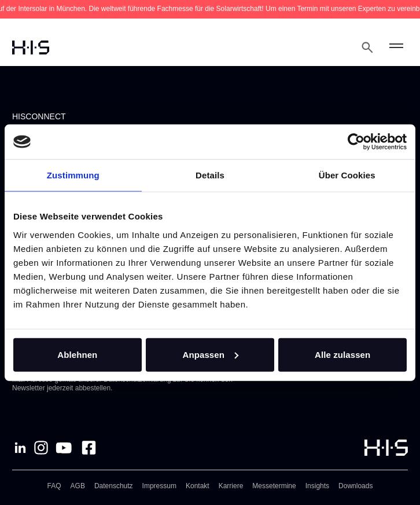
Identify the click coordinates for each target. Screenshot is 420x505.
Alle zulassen (342, 354)
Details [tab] (210, 175)
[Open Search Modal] (367, 47)
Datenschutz (114, 486)
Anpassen (210, 354)
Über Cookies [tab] (347, 175)
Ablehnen (77, 354)
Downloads (355, 486)
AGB (78, 486)
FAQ (54, 486)
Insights (317, 486)
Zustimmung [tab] (73, 175)
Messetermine (274, 486)
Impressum (159, 486)
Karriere (231, 486)
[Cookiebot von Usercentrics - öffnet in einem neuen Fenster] (356, 142)
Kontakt (198, 486)
